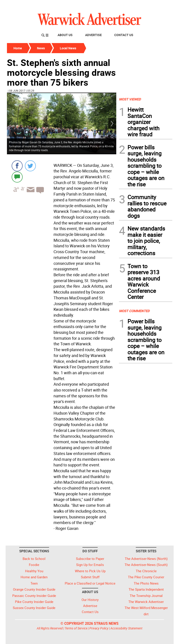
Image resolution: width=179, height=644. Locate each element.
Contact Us (124, 35)
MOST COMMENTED (134, 311)
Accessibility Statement (126, 628)
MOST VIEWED (130, 99)
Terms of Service (76, 628)
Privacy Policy (99, 628)
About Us (65, 35)
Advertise (93, 35)
